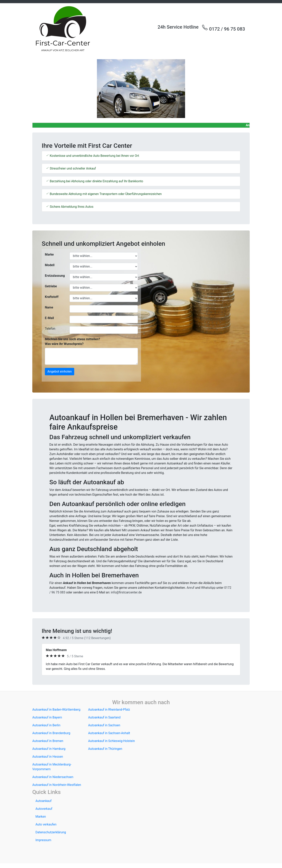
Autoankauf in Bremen (48, 741)
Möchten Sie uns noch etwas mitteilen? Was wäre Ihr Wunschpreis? (72, 341)
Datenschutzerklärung (51, 832)
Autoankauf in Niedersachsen (53, 777)
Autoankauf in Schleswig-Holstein (112, 741)
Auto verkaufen (46, 824)
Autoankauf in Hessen (48, 757)
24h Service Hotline (178, 27)
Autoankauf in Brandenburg (51, 733)
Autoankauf (43, 801)
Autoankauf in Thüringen (105, 749)
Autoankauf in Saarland (104, 717)
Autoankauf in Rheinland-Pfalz (109, 710)
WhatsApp (208, 588)
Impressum (43, 840)
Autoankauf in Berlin (46, 725)
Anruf (190, 588)
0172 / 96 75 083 (223, 28)
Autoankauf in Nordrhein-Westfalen (57, 785)
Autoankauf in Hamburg (49, 749)
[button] (49, 89)
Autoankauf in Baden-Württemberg (56, 710)
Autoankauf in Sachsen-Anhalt (109, 733)
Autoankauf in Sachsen (104, 725)
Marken (41, 817)
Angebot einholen (60, 371)
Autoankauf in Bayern (47, 717)
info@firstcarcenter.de (126, 592)
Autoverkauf (44, 809)
